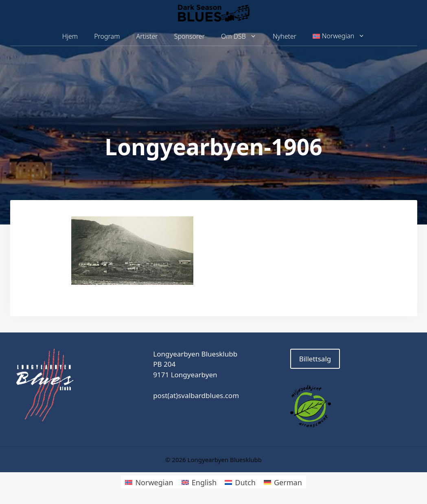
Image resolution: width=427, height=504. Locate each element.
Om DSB (243, 36)
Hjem (70, 36)
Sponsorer (189, 36)
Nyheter (285, 36)
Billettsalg (315, 359)
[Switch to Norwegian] (149, 482)
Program (107, 36)
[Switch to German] (283, 482)
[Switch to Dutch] (240, 482)
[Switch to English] (199, 482)
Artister (147, 36)
